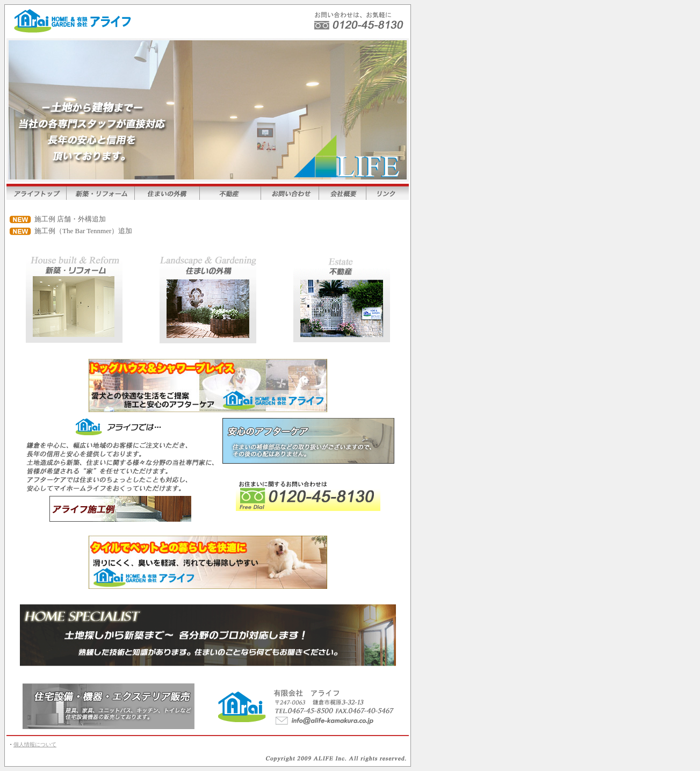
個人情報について (35, 744)
